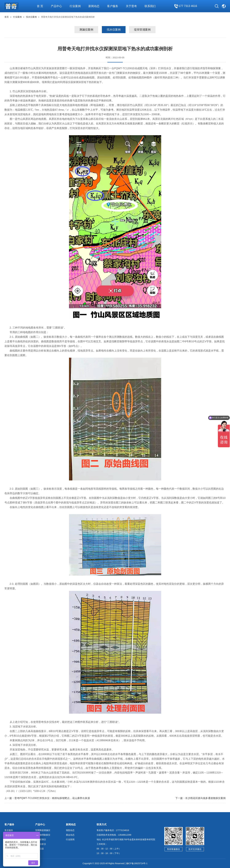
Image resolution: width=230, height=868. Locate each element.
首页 (7, 17)
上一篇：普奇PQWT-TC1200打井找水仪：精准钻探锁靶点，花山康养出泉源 (47, 798)
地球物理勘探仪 (43, 835)
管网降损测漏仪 (43, 830)
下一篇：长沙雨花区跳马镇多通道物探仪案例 (201, 798)
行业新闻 (70, 839)
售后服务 (9, 830)
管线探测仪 (41, 839)
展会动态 (70, 835)
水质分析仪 (41, 844)
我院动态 (70, 830)
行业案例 (17, 17)
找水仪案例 (31, 17)
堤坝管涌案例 (142, 30)
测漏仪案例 (86, 30)
